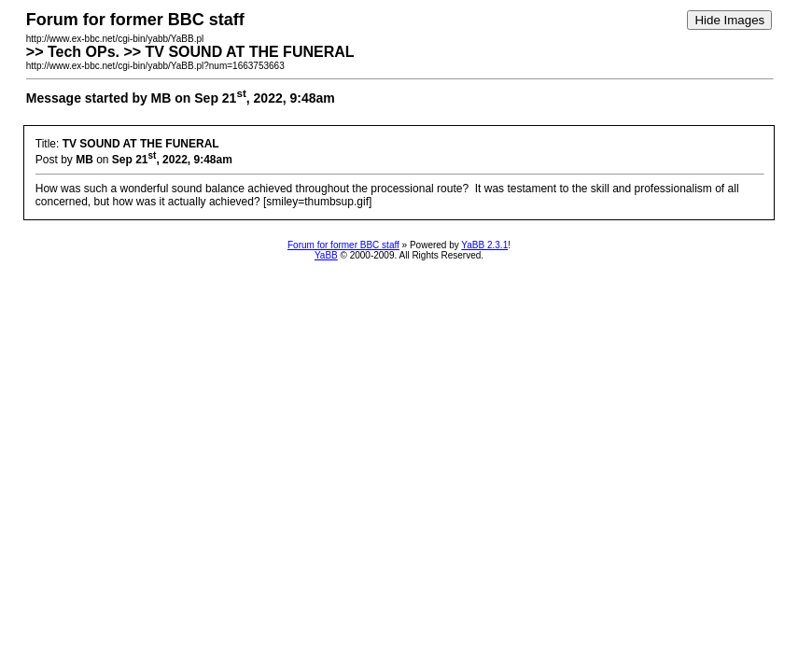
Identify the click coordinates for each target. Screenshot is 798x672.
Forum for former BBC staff (343, 245)
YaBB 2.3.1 (484, 245)
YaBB (326, 255)
